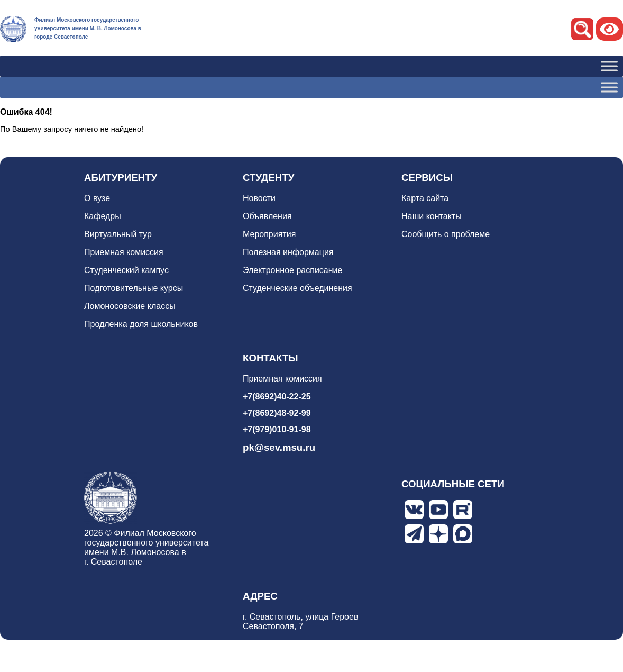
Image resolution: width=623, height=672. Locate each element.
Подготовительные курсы (134, 288)
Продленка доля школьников (141, 324)
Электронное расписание (292, 270)
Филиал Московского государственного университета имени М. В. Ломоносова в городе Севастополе (88, 28)
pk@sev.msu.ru (279, 447)
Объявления (267, 216)
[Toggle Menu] (609, 66)
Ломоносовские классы (130, 306)
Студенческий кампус (126, 270)
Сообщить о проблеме (446, 234)
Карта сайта (425, 198)
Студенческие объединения (297, 288)
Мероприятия (269, 234)
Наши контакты (432, 216)
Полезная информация (288, 252)
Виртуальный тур (118, 234)
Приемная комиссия (124, 252)
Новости (259, 198)
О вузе (97, 198)
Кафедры (103, 216)
